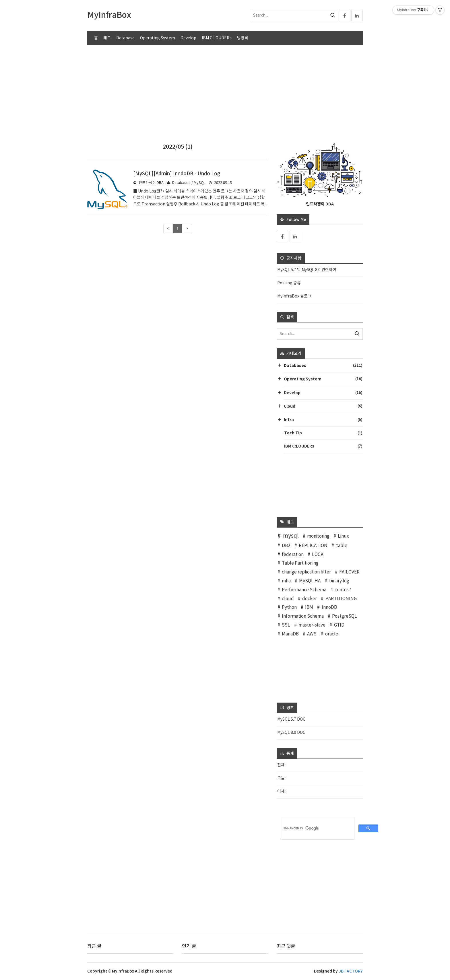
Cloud (323, 406)
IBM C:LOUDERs (217, 38)
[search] (318, 829)
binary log (339, 581)
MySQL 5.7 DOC (291, 720)
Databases (323, 365)
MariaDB (290, 634)
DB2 (286, 546)
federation (293, 555)
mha (286, 581)
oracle (332, 634)
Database (125, 38)
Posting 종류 (289, 283)
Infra (323, 420)
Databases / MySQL (189, 183)
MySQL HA (310, 581)
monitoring (318, 536)
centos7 (343, 590)
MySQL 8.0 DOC (291, 733)
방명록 (243, 38)
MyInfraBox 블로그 (294, 296)
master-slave (312, 625)
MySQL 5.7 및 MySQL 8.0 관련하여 (307, 270)
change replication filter (306, 572)
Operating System (158, 38)
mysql (291, 536)
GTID (339, 625)
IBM (309, 607)
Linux (343, 536)
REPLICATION (313, 546)
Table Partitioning (300, 563)
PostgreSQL (345, 616)
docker (310, 599)
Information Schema (303, 616)
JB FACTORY (351, 971)
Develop (188, 38)
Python (289, 607)
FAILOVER (349, 572)
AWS (312, 634)
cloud (288, 599)
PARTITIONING (341, 599)
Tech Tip (323, 433)
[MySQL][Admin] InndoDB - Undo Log (177, 174)
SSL (286, 625)
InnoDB (329, 607)
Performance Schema (304, 590)
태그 (107, 38)
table (342, 546)
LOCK (318, 555)
